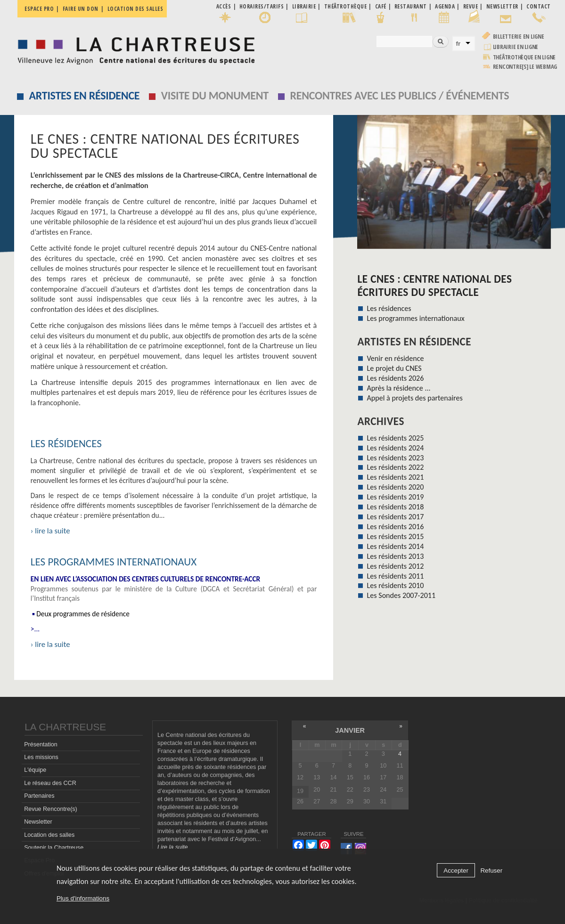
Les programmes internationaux (114, 562)
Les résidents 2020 (396, 487)
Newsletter (38, 822)
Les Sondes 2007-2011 (401, 595)
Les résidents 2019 (396, 497)
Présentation (41, 744)
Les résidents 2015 (396, 536)
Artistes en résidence (84, 95)
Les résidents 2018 (396, 507)
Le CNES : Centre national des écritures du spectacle (434, 286)
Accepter (456, 871)
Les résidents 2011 (396, 576)
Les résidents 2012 (396, 566)
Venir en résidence (396, 358)
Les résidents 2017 (396, 517)
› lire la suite (50, 531)
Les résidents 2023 (396, 458)
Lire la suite (172, 847)
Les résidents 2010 (396, 585)
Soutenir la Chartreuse (54, 848)
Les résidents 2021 (396, 477)
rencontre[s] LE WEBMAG (525, 67)
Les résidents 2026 (396, 378)
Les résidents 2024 (396, 448)
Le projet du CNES (394, 368)
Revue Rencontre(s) (51, 809)
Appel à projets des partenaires (415, 398)
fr (459, 44)
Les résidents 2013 (396, 556)
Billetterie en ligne (519, 37)
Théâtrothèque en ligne (524, 57)
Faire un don (81, 9)
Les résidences (66, 443)
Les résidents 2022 (396, 467)
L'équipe (35, 770)
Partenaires (39, 796)
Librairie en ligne (516, 47)
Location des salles (135, 9)
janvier (350, 730)
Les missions (41, 757)
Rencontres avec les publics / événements (399, 95)
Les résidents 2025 (396, 438)
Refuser (491, 871)
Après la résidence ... (399, 388)
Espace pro (39, 9)
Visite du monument (215, 95)
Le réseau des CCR (50, 783)
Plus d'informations (83, 898)
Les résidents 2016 (396, 527)
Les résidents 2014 (396, 546)
